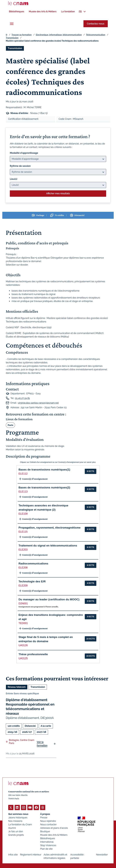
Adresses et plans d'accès (54, 828)
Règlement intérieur (31, 854)
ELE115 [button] (23, 532)
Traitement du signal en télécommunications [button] (48, 545)
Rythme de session (20, 166)
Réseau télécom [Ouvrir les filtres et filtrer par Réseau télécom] (17, 687)
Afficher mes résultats (58, 193)
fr (7, 35)
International (47, 842)
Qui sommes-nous (18, 814)
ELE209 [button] (23, 585)
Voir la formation (42, 744)
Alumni (12, 828)
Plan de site (46, 849)
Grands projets (16, 835)
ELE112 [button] (23, 474)
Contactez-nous (96, 24)
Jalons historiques (18, 817)
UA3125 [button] (23, 658)
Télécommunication (96, 35)
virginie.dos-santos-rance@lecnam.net (38, 403)
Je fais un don (16, 831)
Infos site (13, 854)
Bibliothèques (48, 838)
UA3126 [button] (23, 645)
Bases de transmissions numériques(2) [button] (44, 487)
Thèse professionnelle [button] (33, 654)
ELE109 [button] (23, 514)
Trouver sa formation (21, 35)
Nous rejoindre (48, 821)
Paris (10, 425)
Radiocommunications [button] (33, 563)
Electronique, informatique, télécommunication (59, 35)
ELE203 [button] (23, 550)
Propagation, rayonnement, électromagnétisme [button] (50, 527)
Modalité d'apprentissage (24, 153)
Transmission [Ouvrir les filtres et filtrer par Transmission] (15, 48)
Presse (44, 817)
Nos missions (15, 821)
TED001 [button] (23, 623)
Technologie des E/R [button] (32, 581)
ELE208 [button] (23, 567)
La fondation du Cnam (20, 824)
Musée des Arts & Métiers (54, 835)
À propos (45, 814)
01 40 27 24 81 (22, 398)
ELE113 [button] (23, 492)
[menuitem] (17, 12)
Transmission (12, 38)
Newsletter (102, 854)
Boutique (45, 831)
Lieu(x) (14, 179)
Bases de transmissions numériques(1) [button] (44, 470)
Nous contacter (48, 824)
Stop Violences (48, 845)
